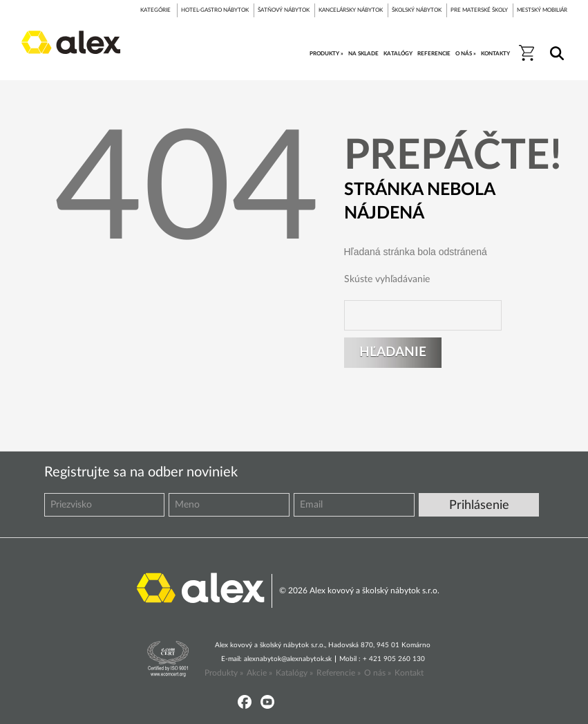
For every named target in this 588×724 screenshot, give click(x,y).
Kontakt (409, 673)
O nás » (378, 673)
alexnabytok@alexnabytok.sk (288, 659)
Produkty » (224, 673)
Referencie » (339, 673)
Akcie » (259, 673)
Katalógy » (294, 673)
